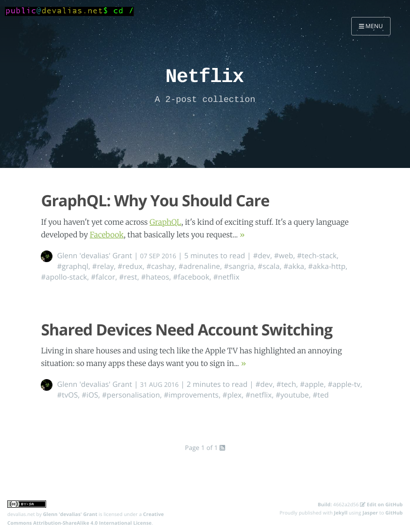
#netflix (226, 277)
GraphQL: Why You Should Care (155, 201)
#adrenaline (199, 266)
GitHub (394, 513)
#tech (286, 384)
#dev (262, 256)
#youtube (292, 395)
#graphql (72, 266)
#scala (269, 266)
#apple (312, 384)
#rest (128, 277)
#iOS (90, 395)
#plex (232, 395)
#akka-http (327, 266)
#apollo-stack (64, 277)
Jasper (370, 513)
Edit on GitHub (381, 504)
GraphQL (165, 223)
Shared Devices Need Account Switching (187, 330)
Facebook (107, 235)
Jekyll (341, 513)
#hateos (155, 277)
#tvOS (67, 395)
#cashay (160, 266)
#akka (294, 266)
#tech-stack (317, 256)
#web (283, 256)
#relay (103, 266)
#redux (130, 266)
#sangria (239, 266)
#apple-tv (344, 384)
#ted (321, 395)
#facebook (191, 277)
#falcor (103, 277)
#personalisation (131, 395)
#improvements (191, 395)
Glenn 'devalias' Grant (94, 256)
